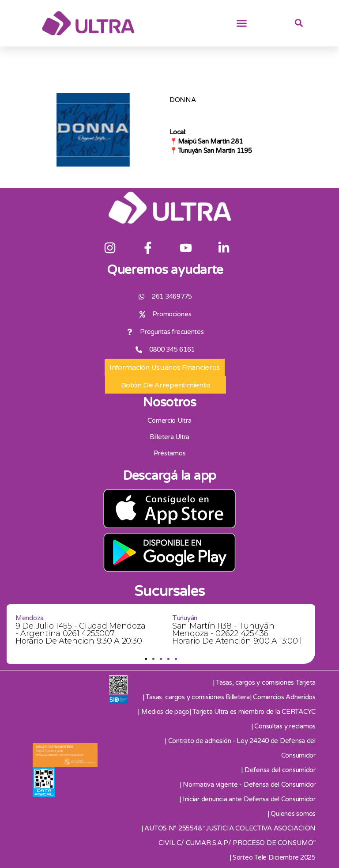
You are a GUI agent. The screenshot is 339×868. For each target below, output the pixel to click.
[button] (242, 23)
